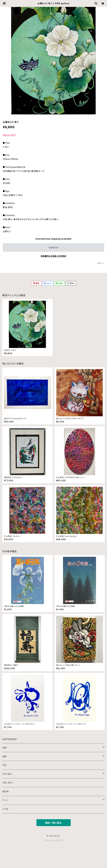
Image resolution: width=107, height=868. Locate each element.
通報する (101, 263)
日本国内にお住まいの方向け (54, 256)
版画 (4, 756)
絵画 (4, 748)
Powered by (54, 840)
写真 (4, 765)
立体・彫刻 (7, 774)
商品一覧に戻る (54, 823)
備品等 (5, 791)
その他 (5, 809)
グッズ (5, 800)
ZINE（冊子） (8, 783)
